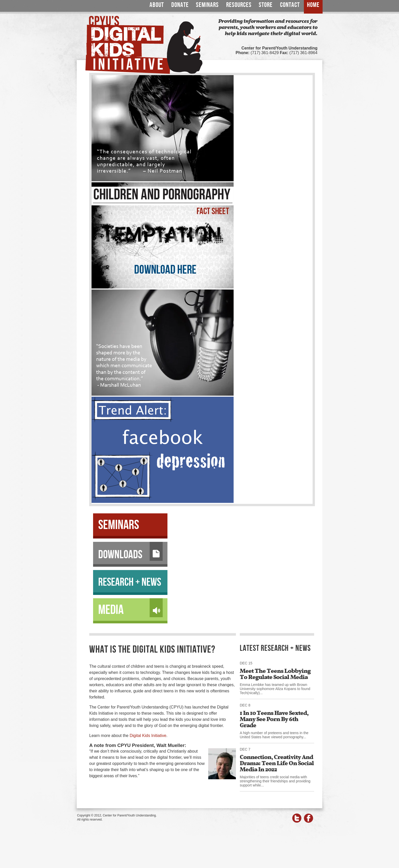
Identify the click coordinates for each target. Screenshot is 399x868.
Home (313, 5)
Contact (290, 5)
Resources (239, 5)
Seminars (207, 5)
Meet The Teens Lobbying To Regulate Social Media (275, 674)
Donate (180, 5)
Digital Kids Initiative (148, 736)
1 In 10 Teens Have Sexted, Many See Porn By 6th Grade (274, 719)
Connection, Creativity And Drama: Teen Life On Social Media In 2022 (277, 763)
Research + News (130, 582)
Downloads (131, 552)
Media (131, 608)
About (157, 5)
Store (266, 5)
